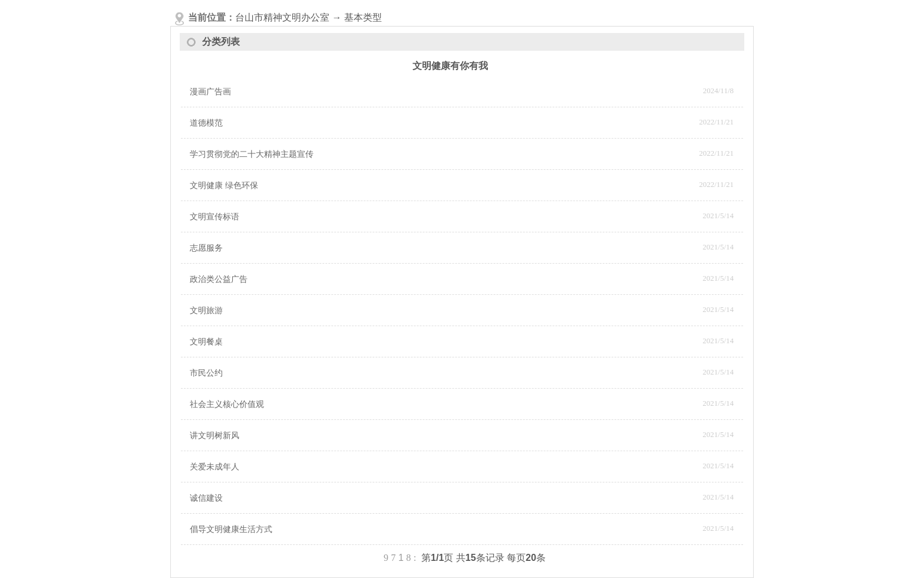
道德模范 (206, 123)
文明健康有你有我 (450, 66)
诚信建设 (206, 498)
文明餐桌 (206, 342)
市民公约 (206, 373)
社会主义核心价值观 (227, 404)
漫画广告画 (210, 92)
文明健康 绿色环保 (224, 185)
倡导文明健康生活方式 (231, 529)
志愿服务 (206, 248)
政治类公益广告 (219, 279)
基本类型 (363, 17)
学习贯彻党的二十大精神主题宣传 (252, 154)
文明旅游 (206, 311)
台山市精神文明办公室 (282, 17)
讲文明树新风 (214, 436)
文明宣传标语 (214, 217)
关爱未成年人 (214, 467)
